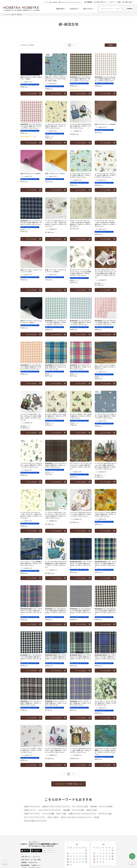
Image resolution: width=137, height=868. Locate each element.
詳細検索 (130, 9)
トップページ (7, 14)
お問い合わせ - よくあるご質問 (31, 860)
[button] (61, 45)
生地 (13, 14)
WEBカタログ (33, 862)
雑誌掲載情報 (25, 865)
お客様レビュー (36, 865)
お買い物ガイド (26, 857)
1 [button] (65, 45)
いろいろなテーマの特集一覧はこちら (69, 784)
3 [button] (74, 45)
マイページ (36, 857)
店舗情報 (24, 862)
